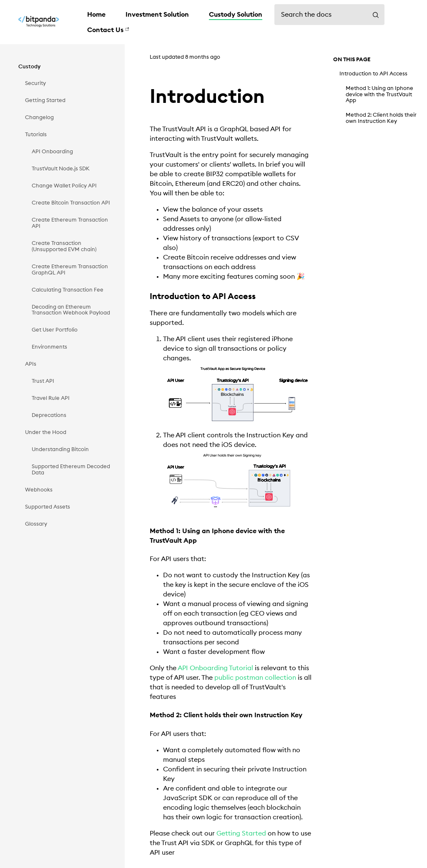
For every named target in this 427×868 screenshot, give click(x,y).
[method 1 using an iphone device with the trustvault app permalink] (147, 531)
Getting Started (241, 833)
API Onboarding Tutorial (215, 668)
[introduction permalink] (143, 97)
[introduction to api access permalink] (146, 297)
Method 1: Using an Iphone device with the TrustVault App (379, 94)
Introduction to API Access (373, 74)
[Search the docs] (329, 15)
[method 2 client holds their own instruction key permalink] (147, 715)
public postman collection (255, 678)
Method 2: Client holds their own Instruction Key (381, 118)
